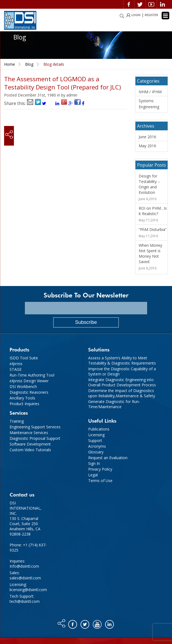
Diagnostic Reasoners (29, 392)
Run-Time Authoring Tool (32, 375)
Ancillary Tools (22, 398)
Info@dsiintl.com (24, 566)
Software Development (30, 444)
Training (17, 421)
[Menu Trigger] (165, 16)
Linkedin (162, 4)
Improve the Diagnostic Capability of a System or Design (122, 371)
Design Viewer (29, 381)
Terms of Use (100, 481)
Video (151, 4)
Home (10, 64)
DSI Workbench (23, 386)
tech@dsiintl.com (25, 601)
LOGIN (136, 15)
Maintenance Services (29, 433)
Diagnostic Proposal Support (35, 438)
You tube (98, 623)
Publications (99, 429)
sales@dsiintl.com (25, 578)
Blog (29, 64)
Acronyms (97, 446)
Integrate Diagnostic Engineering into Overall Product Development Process (122, 382)
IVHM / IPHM (150, 92)
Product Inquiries (24, 404)
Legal (93, 475)
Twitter (140, 4)
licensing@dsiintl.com (28, 590)
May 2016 (147, 146)
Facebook (129, 4)
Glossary (96, 452)
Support (95, 440)
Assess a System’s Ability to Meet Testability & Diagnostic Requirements (122, 360)
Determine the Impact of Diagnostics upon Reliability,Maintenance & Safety (122, 393)
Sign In (94, 463)
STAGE (16, 369)
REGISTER (151, 15)
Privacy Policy (100, 469)
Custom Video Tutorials (30, 450)
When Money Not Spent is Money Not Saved (150, 253)
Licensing (96, 435)
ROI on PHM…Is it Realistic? (153, 211)
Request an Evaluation (108, 458)
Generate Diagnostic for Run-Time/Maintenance (114, 404)
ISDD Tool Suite (24, 358)
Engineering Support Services (35, 427)
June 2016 (147, 137)
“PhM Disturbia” (153, 229)
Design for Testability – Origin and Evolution (149, 184)
